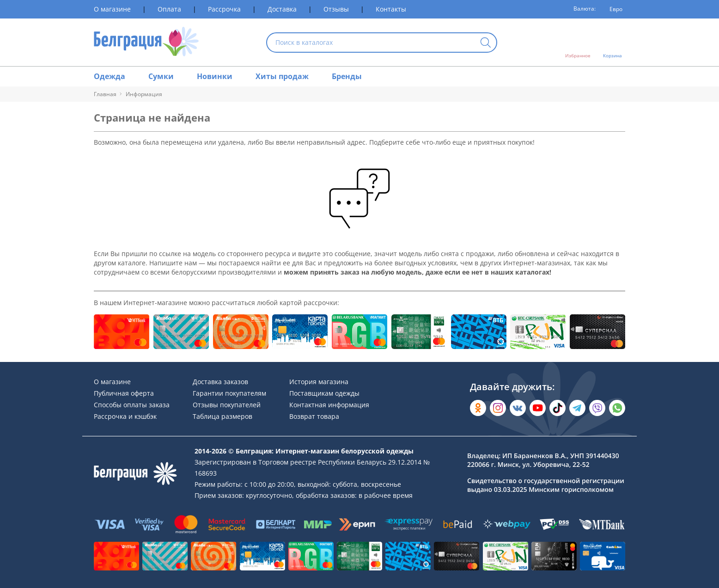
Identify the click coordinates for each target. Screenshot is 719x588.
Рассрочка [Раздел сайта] (224, 9)
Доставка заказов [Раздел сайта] (220, 382)
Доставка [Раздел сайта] (282, 9)
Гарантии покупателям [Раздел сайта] (229, 393)
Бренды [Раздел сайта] (347, 76)
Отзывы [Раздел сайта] (336, 9)
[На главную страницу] (146, 42)
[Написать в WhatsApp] (617, 408)
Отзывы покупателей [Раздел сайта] (227, 405)
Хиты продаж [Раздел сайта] (282, 76)
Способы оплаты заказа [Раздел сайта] (132, 405)
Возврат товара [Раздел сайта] (314, 416)
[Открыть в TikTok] (558, 408)
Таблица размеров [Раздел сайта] (222, 416)
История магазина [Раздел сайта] (319, 382)
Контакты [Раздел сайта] (391, 9)
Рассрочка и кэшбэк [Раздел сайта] (125, 416)
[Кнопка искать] (486, 43)
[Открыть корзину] (612, 43)
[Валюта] (613, 9)
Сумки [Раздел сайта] (161, 76)
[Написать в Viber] (597, 408)
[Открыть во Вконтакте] (518, 408)
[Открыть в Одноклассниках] (478, 408)
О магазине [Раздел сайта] (112, 9)
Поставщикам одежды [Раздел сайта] (324, 393)
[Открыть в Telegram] (577, 408)
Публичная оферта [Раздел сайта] (124, 393)
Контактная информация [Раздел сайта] (329, 405)
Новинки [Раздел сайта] (215, 76)
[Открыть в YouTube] (538, 408)
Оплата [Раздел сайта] (169, 9)
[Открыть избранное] (578, 43)
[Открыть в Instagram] (498, 408)
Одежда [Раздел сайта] (110, 76)
